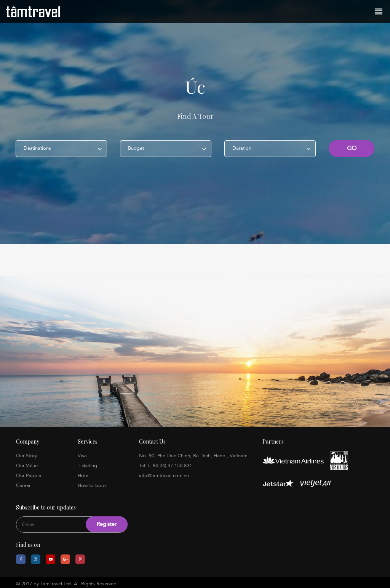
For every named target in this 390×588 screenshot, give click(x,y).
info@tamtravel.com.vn (164, 473)
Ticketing (87, 463)
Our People (29, 473)
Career (23, 483)
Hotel (84, 473)
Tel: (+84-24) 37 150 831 (165, 463)
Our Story (26, 453)
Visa (82, 453)
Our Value (27, 463)
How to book (92, 483)
